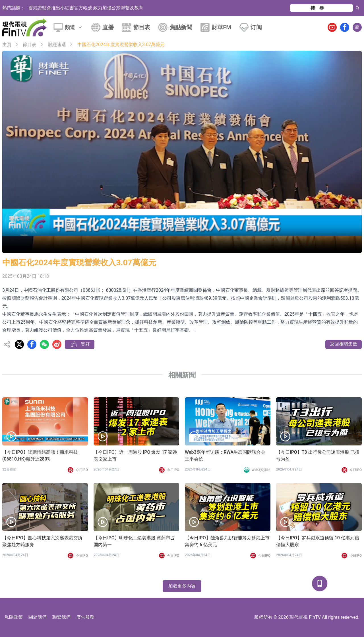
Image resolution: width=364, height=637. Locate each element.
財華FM (221, 27)
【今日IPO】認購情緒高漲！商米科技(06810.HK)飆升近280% (40, 456)
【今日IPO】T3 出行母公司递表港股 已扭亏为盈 (318, 456)
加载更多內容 (182, 586)
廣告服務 (85, 617)
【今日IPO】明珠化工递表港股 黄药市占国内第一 (134, 541)
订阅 (256, 27)
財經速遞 (57, 45)
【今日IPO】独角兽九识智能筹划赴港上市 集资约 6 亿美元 (227, 541)
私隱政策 (14, 617)
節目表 (142, 27)
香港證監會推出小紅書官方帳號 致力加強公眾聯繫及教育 (86, 8)
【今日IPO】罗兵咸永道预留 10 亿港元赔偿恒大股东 (318, 541)
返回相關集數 (344, 344)
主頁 (7, 45)
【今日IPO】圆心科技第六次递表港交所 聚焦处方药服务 (42, 541)
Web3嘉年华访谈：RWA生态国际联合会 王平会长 (225, 456)
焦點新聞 (181, 27)
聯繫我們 (61, 617)
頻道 (74, 27)
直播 (108, 27)
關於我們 (38, 617)
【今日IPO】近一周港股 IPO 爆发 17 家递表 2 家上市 (135, 456)
